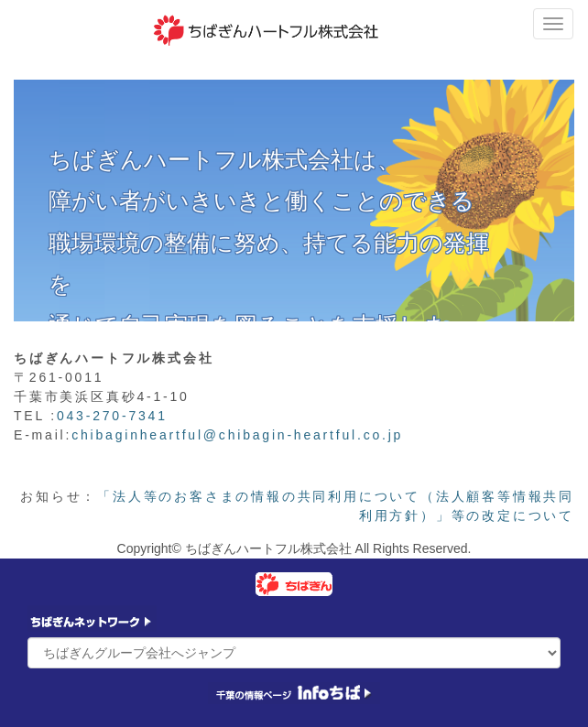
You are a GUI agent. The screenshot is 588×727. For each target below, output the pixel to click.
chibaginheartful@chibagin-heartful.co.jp (237, 435)
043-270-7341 (112, 416)
